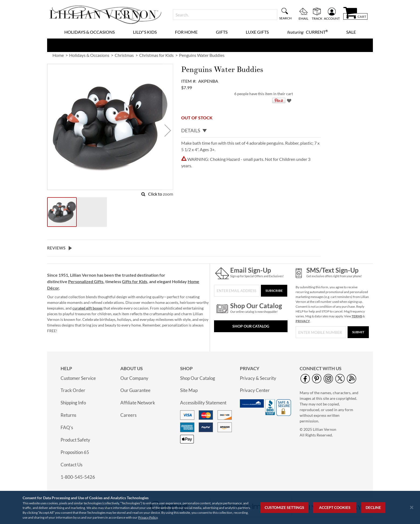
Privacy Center (255, 390)
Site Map (189, 390)
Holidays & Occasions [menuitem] (90, 32)
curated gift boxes (87, 308)
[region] (210, 507)
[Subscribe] (274, 291)
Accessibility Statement (203, 403)
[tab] (251, 131)
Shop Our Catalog (251, 326)
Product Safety (75, 440)
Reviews (56, 248)
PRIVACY (303, 321)
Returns (68, 415)
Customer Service (78, 378)
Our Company (134, 378)
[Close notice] (412, 507)
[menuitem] (307, 32)
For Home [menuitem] (186, 32)
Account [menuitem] (332, 18)
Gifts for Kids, (135, 281)
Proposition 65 (75, 452)
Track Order (73, 390)
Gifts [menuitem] (222, 32)
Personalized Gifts (86, 281)
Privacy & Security (258, 378)
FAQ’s (67, 427)
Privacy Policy (148, 517)
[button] (168, 130)
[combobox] (225, 15)
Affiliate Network (138, 403)
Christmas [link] (124, 55)
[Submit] (358, 332)
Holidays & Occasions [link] (89, 55)
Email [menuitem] (303, 18)
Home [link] (58, 55)
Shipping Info (73, 403)
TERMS (357, 316)
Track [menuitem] (317, 18)
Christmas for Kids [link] (156, 55)
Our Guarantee (135, 390)
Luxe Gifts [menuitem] (257, 32)
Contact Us (71, 465)
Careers (128, 415)
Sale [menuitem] (351, 32)
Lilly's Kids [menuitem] (145, 32)
